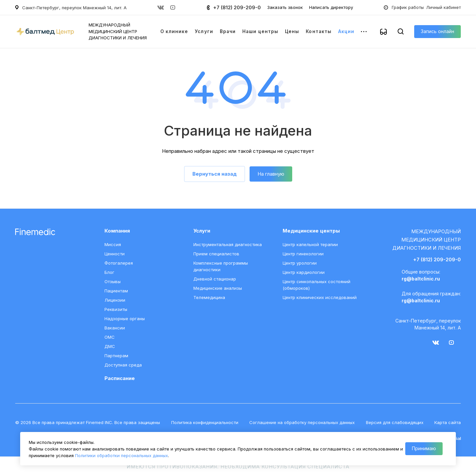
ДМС (110, 346)
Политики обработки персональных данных (121, 455)
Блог (109, 272)
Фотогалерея (119, 263)
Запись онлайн (437, 31)
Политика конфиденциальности (205, 422)
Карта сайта (448, 422)
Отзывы (113, 281)
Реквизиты (116, 309)
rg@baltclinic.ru (421, 279)
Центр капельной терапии (310, 244)
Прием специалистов (216, 254)
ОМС (110, 337)
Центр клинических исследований (320, 297)
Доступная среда (123, 365)
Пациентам (116, 291)
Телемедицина (209, 297)
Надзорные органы (125, 319)
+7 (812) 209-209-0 (237, 7)
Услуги (202, 231)
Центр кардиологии (304, 272)
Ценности (115, 254)
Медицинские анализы (218, 288)
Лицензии (115, 300)
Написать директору (331, 7)
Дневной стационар (215, 279)
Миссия (113, 244)
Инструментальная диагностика (228, 244)
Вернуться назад (215, 174)
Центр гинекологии (303, 254)
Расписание (120, 378)
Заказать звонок (285, 7)
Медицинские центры (311, 231)
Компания (117, 231)
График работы (408, 7)
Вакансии (115, 328)
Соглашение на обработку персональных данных (302, 422)
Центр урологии (300, 263)
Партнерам (116, 356)
